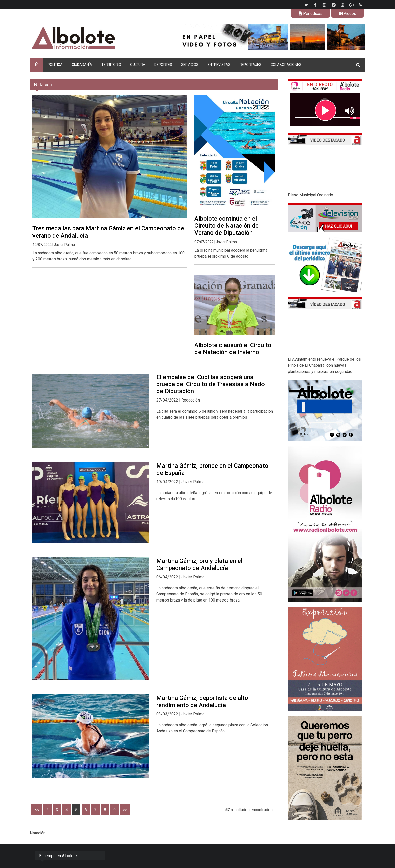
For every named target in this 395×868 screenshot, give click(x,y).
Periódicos (310, 13)
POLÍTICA (55, 65)
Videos (347, 13)
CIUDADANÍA (82, 65)
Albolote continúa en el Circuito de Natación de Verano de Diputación (227, 226)
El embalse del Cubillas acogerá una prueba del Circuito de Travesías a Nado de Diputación (211, 384)
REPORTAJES (251, 65)
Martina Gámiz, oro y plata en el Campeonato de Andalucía (199, 564)
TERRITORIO (111, 65)
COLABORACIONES (286, 65)
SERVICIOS (190, 65)
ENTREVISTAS (219, 65)
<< (37, 810)
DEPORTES (163, 65)
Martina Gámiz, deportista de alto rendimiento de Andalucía (202, 702)
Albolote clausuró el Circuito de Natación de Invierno (233, 349)
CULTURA (138, 65)
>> (125, 810)
